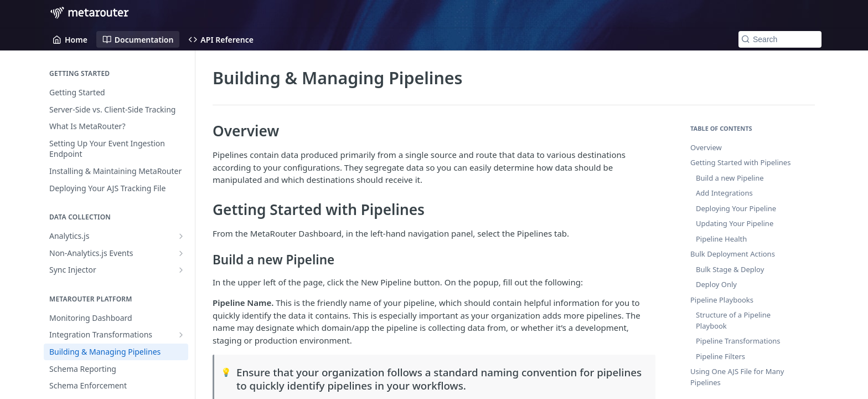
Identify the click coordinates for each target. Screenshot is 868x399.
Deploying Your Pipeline (736, 208)
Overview (706, 147)
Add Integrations (724, 193)
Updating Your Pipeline (735, 223)
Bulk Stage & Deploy (730, 269)
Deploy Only (716, 284)
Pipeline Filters (720, 356)
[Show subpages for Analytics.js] (181, 236)
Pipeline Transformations (738, 341)
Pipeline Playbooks (722, 300)
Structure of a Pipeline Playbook (733, 320)
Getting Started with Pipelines (740, 162)
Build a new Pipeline (730, 178)
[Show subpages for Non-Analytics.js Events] (181, 253)
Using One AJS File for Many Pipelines (737, 377)
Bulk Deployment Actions (733, 254)
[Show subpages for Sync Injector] (181, 270)
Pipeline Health (721, 239)
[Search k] (780, 39)
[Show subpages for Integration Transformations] (181, 335)
